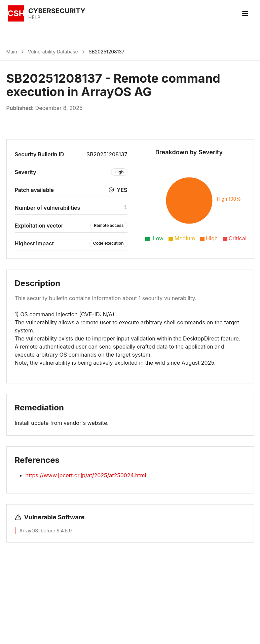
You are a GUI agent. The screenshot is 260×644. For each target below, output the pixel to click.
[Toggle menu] (245, 13)
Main (12, 52)
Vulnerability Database (53, 52)
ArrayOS (29, 531)
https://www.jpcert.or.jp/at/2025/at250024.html (86, 475)
